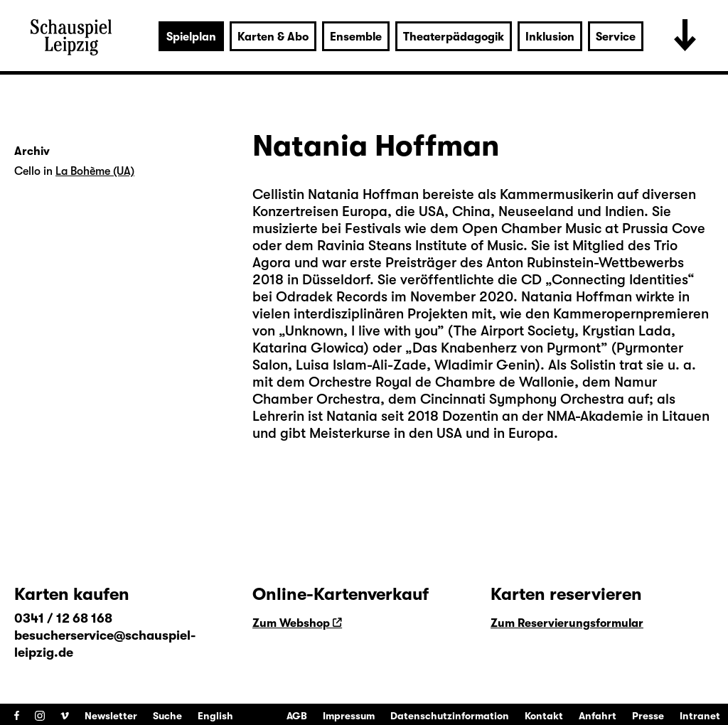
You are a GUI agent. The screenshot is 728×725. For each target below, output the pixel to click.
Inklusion (550, 37)
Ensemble (356, 37)
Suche (167, 716)
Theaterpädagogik (454, 37)
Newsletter (111, 716)
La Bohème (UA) (95, 171)
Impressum (349, 716)
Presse (648, 716)
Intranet (700, 716)
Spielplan (191, 37)
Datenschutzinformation (450, 716)
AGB (297, 716)
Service (616, 37)
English (215, 716)
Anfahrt (598, 716)
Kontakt (544, 716)
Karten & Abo (273, 37)
